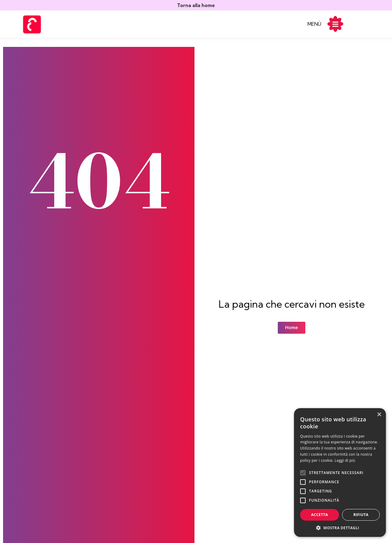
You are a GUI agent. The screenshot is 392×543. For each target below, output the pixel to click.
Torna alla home (196, 5)
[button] (340, 528)
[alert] (340, 473)
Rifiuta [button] (361, 515)
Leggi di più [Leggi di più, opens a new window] (345, 460)
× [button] (379, 415)
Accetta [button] (320, 515)
